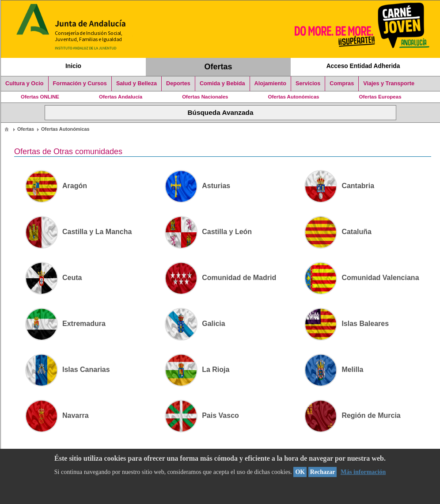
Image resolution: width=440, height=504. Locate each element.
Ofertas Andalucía (121, 97)
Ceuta (53, 278)
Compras (342, 83)
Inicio (73, 66)
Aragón (56, 186)
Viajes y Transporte (389, 83)
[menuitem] (7, 129)
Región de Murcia (352, 415)
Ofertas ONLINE (40, 97)
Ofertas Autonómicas (293, 97)
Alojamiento (270, 83)
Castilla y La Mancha (78, 232)
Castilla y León (208, 232)
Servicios (308, 83)
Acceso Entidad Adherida (363, 66)
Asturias (197, 186)
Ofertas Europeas (380, 97)
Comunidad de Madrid (220, 278)
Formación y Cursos (80, 83)
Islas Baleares (347, 324)
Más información (363, 472)
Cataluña (338, 232)
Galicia (195, 324)
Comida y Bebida (222, 83)
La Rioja (197, 369)
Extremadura (65, 324)
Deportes (178, 83)
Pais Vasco (202, 415)
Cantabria (339, 186)
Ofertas (218, 67)
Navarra (57, 415)
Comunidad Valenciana (362, 278)
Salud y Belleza (137, 83)
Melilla (334, 369)
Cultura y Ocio (25, 83)
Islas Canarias (68, 369)
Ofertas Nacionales (205, 97)
